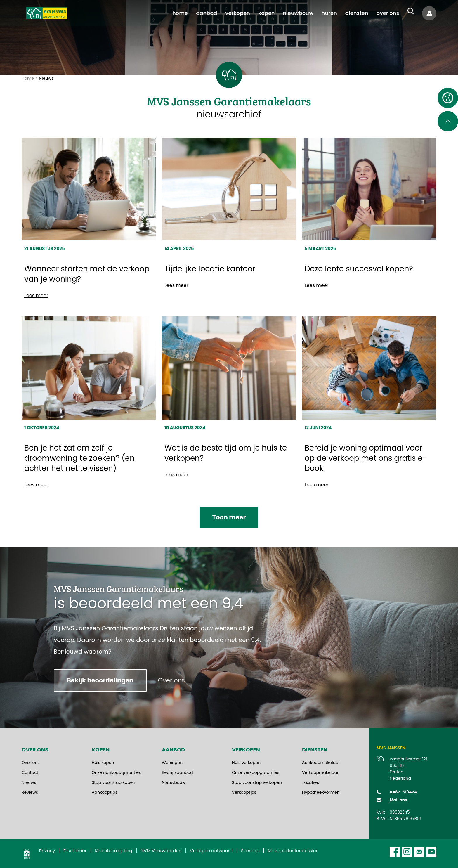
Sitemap (250, 851)
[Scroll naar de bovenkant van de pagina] (448, 121)
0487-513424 (403, 792)
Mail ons (398, 800)
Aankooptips (105, 792)
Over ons (31, 763)
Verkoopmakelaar (320, 772)
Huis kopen (103, 763)
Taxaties (310, 782)
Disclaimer (75, 851)
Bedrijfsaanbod (177, 772)
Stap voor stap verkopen (257, 782)
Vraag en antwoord (211, 851)
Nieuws (29, 782)
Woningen (172, 763)
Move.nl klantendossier (293, 851)
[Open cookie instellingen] (448, 98)
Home (28, 78)
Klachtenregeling (113, 851)
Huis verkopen (246, 763)
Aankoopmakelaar (321, 763)
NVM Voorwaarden (161, 851)
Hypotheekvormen (321, 792)
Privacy (47, 851)
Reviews (30, 792)
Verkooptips (244, 792)
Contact (30, 772)
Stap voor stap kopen (113, 782)
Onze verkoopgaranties (256, 772)
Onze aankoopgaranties (116, 772)
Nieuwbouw (174, 782)
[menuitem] (180, 13)
